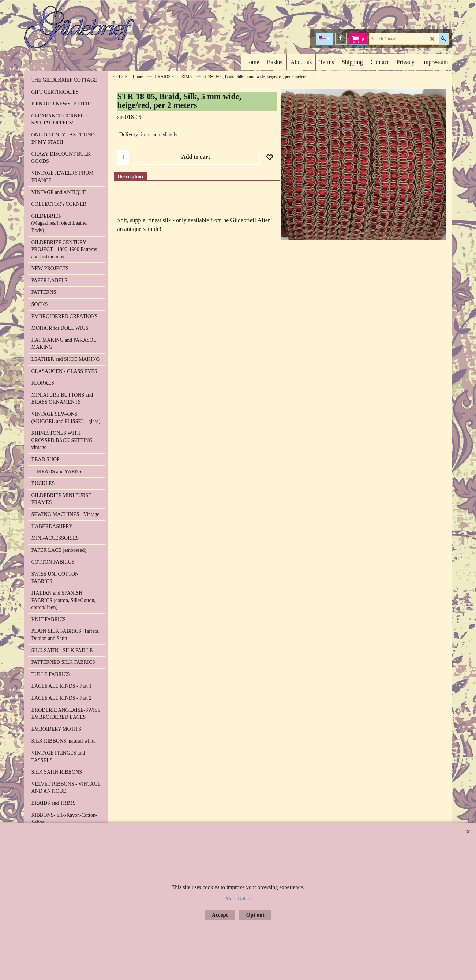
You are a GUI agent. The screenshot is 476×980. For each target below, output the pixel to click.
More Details (239, 899)
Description (130, 177)
